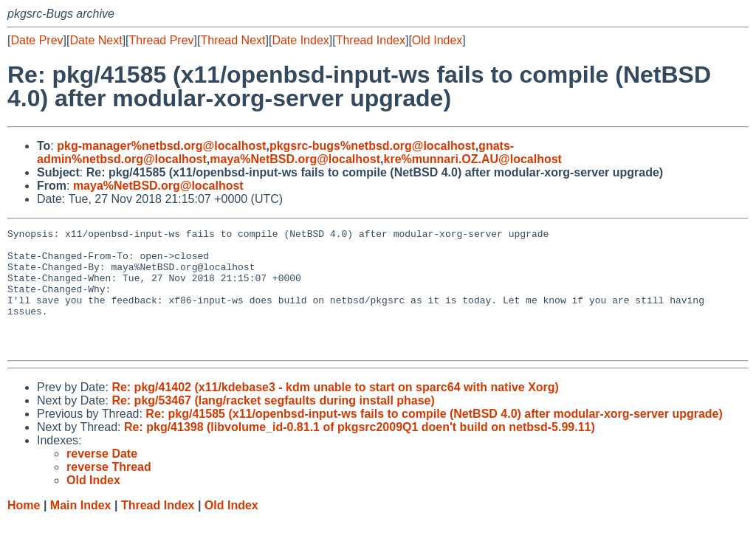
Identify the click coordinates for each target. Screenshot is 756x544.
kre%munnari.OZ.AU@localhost (473, 159)
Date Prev (37, 40)
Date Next (96, 40)
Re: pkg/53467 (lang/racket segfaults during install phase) (273, 425)
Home (24, 530)
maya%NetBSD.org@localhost (295, 159)
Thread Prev (162, 40)
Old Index (437, 40)
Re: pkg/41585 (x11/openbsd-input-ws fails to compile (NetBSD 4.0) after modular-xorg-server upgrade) (434, 438)
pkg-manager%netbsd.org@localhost (161, 146)
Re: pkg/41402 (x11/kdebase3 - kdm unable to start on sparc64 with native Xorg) (335, 412)
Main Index (81, 530)
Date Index (300, 40)
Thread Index (371, 40)
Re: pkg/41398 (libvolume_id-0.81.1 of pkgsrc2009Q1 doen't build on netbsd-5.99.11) (360, 451)
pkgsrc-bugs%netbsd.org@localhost (372, 146)
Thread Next (233, 40)
